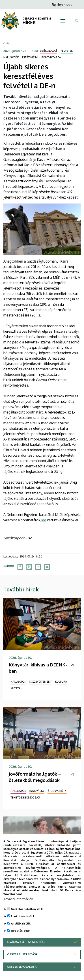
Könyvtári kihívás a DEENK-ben (38, 668)
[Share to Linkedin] (38, 567)
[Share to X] (29, 567)
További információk (18, 905)
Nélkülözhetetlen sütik (27, 915)
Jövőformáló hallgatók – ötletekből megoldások (35, 777)
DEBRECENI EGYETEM (37, 19)
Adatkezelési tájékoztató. (40, 896)
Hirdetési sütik (21, 936)
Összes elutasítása (22, 960)
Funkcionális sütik (23, 922)
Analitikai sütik (21, 929)
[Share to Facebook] (20, 567)
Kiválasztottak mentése (26, 948)
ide (43, 520)
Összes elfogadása (22, 972)
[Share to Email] (47, 567)
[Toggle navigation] (63, 21)
